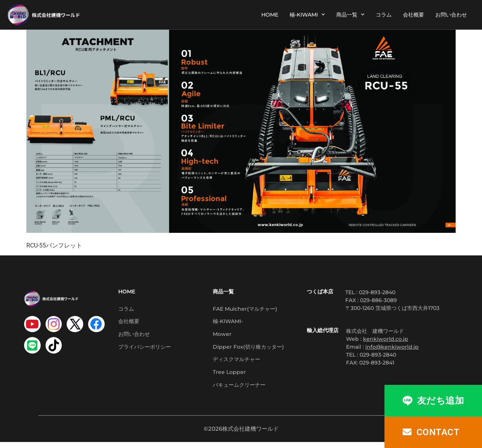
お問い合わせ (451, 15)
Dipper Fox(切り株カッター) (248, 350)
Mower (222, 336)
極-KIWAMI (307, 15)
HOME (270, 15)
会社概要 (413, 15)
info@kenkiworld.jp (392, 347)
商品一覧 (350, 15)
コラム (384, 15)
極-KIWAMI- (228, 323)
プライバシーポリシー (145, 350)
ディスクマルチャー (236, 363)
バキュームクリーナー (239, 390)
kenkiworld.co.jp (386, 339)
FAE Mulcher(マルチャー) (245, 309)
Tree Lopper (229, 377)
